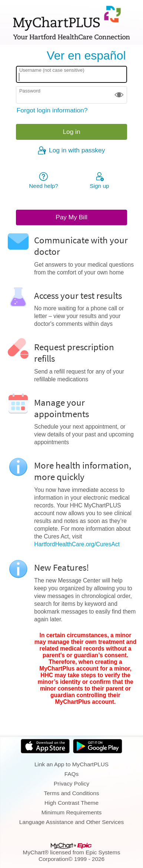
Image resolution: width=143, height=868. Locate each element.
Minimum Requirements (72, 812)
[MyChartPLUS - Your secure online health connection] (71, 23)
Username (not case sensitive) (52, 70)
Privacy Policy (71, 783)
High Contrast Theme (71, 803)
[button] (119, 95)
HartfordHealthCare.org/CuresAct (77, 544)
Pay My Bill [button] (71, 217)
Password (30, 91)
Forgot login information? (52, 110)
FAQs (71, 774)
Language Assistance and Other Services (71, 822)
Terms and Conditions (72, 793)
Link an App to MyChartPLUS (71, 764)
